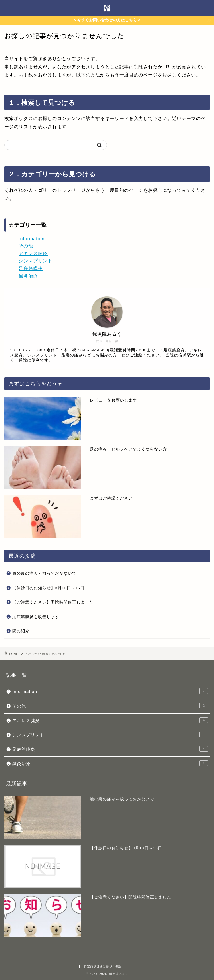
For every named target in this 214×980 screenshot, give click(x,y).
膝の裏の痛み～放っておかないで (44, 573)
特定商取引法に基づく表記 (103, 966)
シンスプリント (36, 261)
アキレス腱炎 (33, 253)
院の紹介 (21, 631)
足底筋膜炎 (31, 269)
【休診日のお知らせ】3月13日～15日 (48, 588)
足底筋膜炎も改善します (36, 617)
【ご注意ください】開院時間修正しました (53, 602)
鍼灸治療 (28, 276)
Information (32, 239)
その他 (26, 246)
